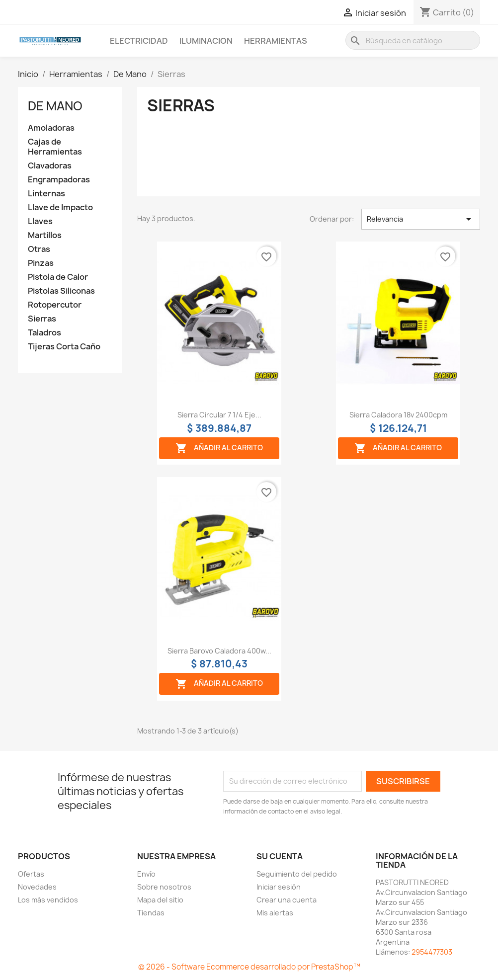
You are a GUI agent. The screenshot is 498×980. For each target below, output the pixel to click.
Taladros (44, 333)
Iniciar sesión (279, 887)
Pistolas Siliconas (61, 291)
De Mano (55, 106)
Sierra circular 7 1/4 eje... (219, 415)
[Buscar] (413, 40)
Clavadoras (50, 166)
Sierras (42, 319)
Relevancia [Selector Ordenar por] (421, 219)
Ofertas (31, 874)
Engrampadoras (59, 180)
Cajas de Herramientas (55, 147)
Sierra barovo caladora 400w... (219, 651)
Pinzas (41, 263)
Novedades (37, 887)
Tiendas (151, 913)
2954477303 (432, 952)
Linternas (46, 194)
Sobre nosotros (164, 887)
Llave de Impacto (60, 207)
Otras (39, 249)
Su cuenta (280, 856)
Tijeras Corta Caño (64, 347)
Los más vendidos (48, 900)
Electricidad (139, 41)
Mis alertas (275, 913)
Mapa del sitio (160, 900)
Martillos (45, 235)
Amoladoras (51, 128)
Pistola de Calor (58, 277)
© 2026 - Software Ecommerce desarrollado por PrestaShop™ (249, 967)
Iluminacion (206, 41)
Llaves (40, 221)
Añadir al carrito (219, 448)
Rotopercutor (55, 305)
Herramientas (276, 41)
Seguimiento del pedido (297, 874)
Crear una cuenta (287, 900)
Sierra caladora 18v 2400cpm (398, 415)
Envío (146, 874)
